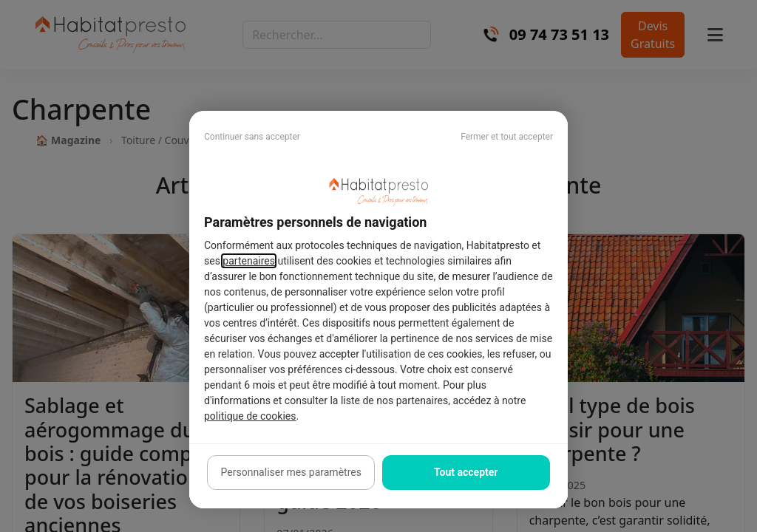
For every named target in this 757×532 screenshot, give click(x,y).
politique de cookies (250, 416)
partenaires (249, 261)
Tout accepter (466, 472)
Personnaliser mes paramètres (291, 472)
